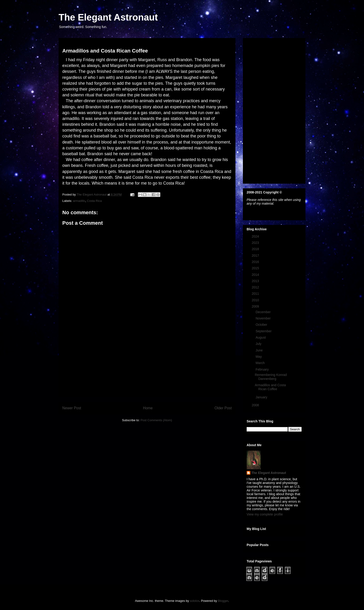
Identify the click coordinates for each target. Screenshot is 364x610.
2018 (256, 249)
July (259, 344)
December (263, 312)
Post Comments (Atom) (156, 420)
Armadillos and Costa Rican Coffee (270, 387)
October (262, 325)
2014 (256, 275)
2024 (256, 236)
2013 (256, 281)
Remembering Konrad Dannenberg (271, 377)
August (261, 337)
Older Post (223, 408)
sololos (195, 601)
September (264, 331)
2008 (256, 405)
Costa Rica (94, 201)
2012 (256, 287)
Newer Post (72, 408)
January (262, 397)
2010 (256, 300)
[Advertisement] (147, 364)
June (259, 350)
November (263, 318)
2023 (256, 243)
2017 (256, 256)
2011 (256, 294)
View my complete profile (265, 514)
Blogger (223, 601)
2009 (256, 306)
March (261, 363)
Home (148, 408)
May (259, 357)
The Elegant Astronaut (108, 17)
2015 (256, 268)
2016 (256, 262)
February (262, 369)
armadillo (79, 201)
